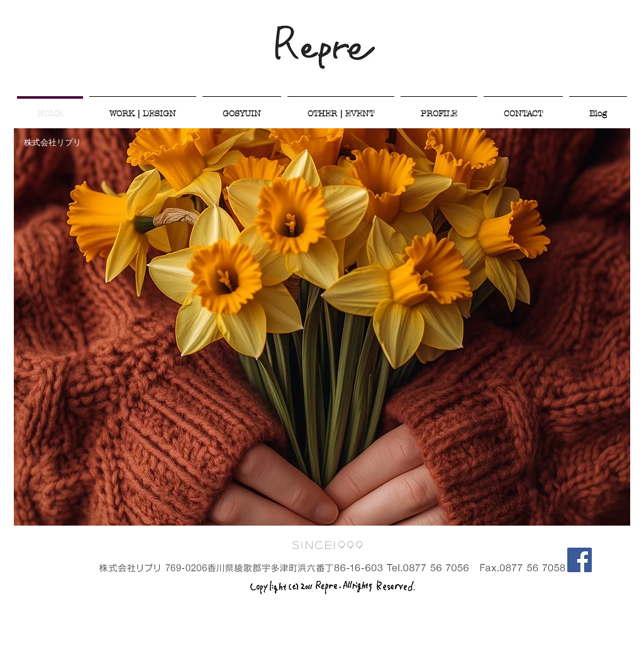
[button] (322, 327)
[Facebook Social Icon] (580, 560)
